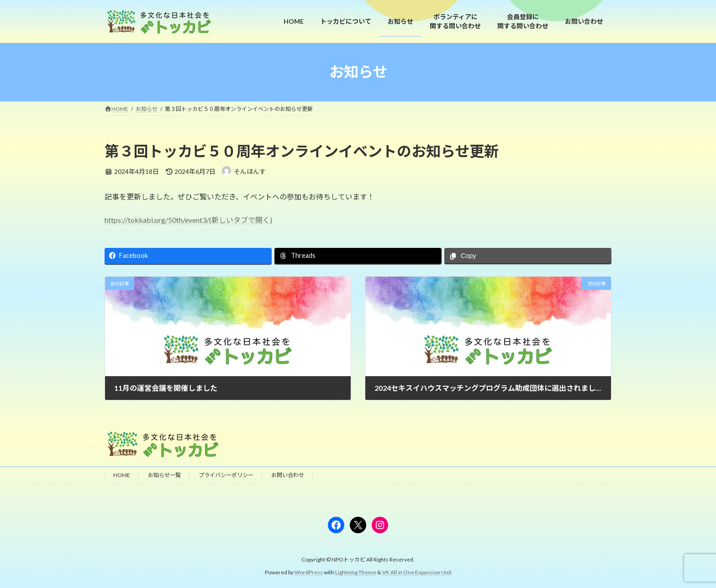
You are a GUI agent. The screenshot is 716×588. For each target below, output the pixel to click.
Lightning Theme (356, 572)
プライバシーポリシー (226, 475)
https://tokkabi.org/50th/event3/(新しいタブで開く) (188, 220)
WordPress (309, 572)
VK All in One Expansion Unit (417, 572)
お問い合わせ (288, 475)
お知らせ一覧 (164, 475)
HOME (122, 475)
